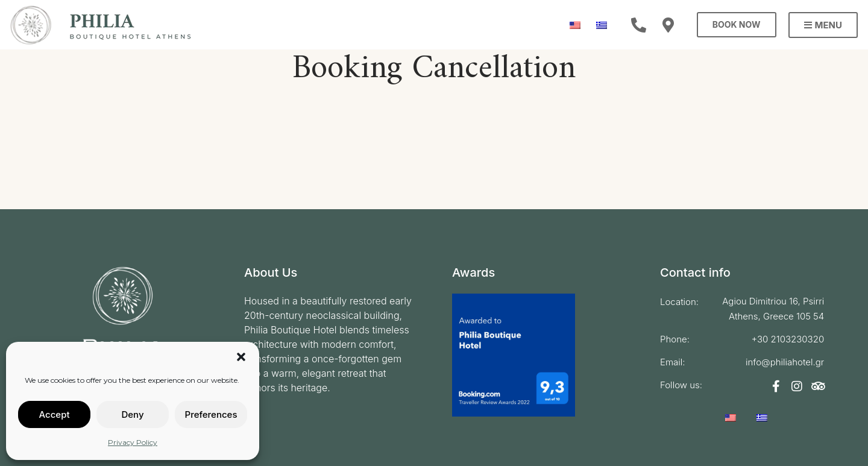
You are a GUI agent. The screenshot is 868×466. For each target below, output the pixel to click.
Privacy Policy (133, 442)
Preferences (211, 414)
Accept (54, 414)
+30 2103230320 (788, 339)
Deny (132, 414)
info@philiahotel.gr (785, 362)
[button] (241, 357)
